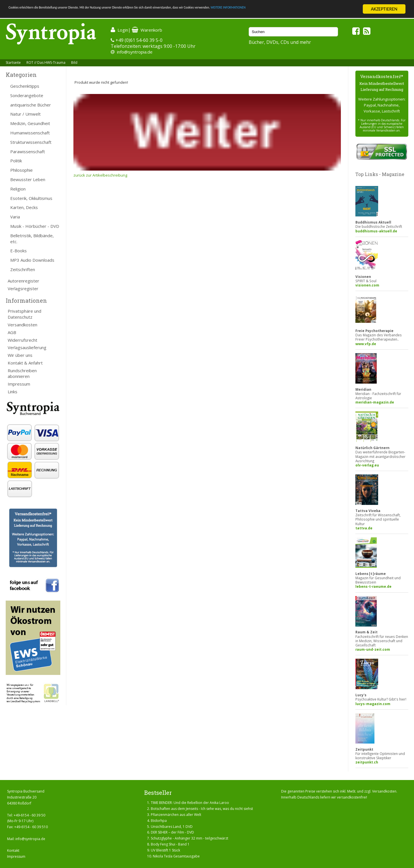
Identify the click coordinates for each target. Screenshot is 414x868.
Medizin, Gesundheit (30, 123)
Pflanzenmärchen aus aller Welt (176, 815)
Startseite (13, 63)
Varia (15, 217)
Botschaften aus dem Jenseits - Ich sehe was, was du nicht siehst (202, 809)
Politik (16, 161)
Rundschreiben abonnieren (22, 373)
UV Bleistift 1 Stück (165, 850)
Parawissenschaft (28, 152)
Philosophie (21, 170)
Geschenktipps (25, 86)
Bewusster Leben (28, 179)
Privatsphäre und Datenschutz (24, 314)
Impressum (19, 384)
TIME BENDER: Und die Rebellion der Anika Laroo (190, 803)
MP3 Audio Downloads (32, 260)
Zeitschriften (23, 269)
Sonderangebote (27, 95)
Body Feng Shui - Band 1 (170, 844)
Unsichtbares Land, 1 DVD (172, 827)
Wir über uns (20, 355)
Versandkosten (22, 325)
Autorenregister (23, 281)
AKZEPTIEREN (384, 9)
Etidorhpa (159, 821)
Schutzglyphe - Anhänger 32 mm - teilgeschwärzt (190, 838)
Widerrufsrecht (22, 340)
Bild (74, 63)
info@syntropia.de (135, 52)
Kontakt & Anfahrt (25, 363)
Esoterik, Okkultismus (31, 198)
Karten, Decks (24, 207)
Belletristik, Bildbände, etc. (32, 239)
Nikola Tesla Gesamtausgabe (176, 856)
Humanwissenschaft (30, 133)
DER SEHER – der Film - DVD (172, 832)
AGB (12, 332)
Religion (18, 189)
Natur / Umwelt (25, 114)
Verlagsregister (23, 288)
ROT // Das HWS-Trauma (46, 63)
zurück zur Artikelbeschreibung (100, 175)
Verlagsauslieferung (27, 347)
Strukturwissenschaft (31, 142)
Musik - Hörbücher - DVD (35, 226)
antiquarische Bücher (31, 105)
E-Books (18, 251)
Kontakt (13, 850)
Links (13, 392)
